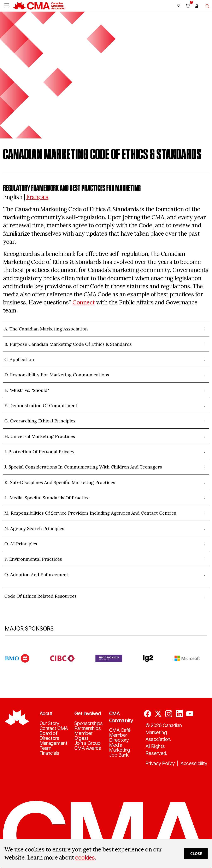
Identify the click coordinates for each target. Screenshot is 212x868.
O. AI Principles (21, 544)
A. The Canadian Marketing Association (46, 329)
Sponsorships (88, 723)
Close (196, 854)
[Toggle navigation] (206, 6)
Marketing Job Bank (120, 752)
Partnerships (87, 728)
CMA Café (120, 730)
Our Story (49, 723)
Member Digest (83, 736)
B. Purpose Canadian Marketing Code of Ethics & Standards (68, 344)
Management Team (53, 746)
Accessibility (194, 763)
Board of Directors (49, 736)
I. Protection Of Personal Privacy (39, 452)
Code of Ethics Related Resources (40, 596)
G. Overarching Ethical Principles (40, 421)
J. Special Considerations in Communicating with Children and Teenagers (83, 467)
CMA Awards (88, 748)
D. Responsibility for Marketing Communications (57, 375)
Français (37, 197)
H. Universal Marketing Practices (40, 436)
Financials (49, 753)
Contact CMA (54, 728)
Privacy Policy (160, 763)
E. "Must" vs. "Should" (27, 390)
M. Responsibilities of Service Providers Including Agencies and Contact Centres (90, 513)
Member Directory (119, 738)
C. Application (19, 359)
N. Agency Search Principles (34, 528)
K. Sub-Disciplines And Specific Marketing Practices (60, 482)
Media (116, 745)
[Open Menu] (7, 6)
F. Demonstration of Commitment (41, 405)
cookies (85, 857)
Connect (84, 302)
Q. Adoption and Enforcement (36, 575)
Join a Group (87, 743)
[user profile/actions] (197, 6)
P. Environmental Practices (33, 559)
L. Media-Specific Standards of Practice (47, 498)
